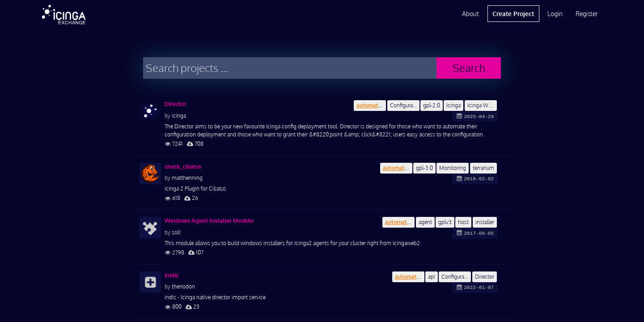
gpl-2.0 (432, 105)
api (432, 277)
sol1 (176, 232)
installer (485, 222)
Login (555, 14)
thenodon (183, 286)
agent (425, 222)
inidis (172, 275)
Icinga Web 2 (482, 105)
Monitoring (453, 168)
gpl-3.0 (424, 168)
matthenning (187, 178)
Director (176, 104)
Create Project (513, 14)
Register (587, 14)
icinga (179, 116)
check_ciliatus (183, 166)
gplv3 (445, 222)
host (463, 222)
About (470, 14)
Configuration (405, 105)
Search (469, 68)
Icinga (453, 105)
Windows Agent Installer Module (209, 220)
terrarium (483, 168)
